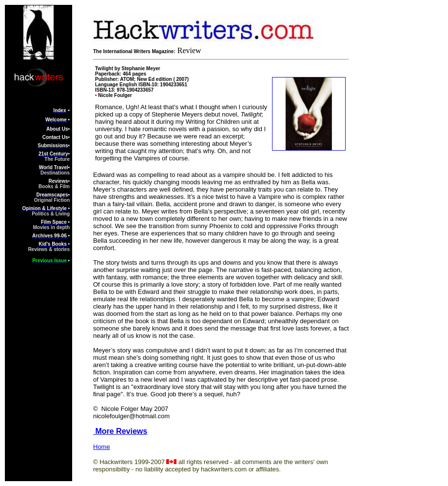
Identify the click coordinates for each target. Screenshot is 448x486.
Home (102, 447)
